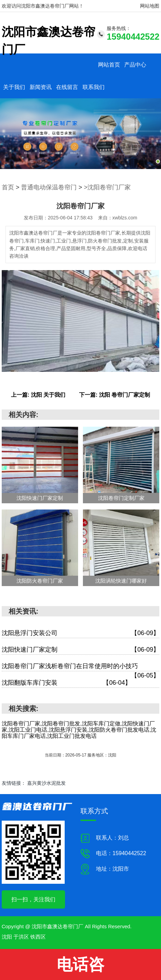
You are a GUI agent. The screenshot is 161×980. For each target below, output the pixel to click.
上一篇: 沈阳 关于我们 (38, 395)
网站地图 (150, 6)
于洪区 (21, 937)
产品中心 (135, 65)
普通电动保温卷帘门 (49, 187)
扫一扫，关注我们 (33, 899)
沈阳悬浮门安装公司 (81, 633)
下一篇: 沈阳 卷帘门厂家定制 (115, 395)
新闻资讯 (41, 87)
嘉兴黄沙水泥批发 (46, 783)
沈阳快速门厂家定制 (81, 650)
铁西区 (38, 937)
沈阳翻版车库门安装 (67, 683)
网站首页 (109, 65)
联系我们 (94, 87)
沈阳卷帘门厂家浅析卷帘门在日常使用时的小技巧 (81, 667)
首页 (8, 187)
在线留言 (67, 87)
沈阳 (7, 937)
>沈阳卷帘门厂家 (108, 187)
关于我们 (14, 87)
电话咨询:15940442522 (81, 968)
